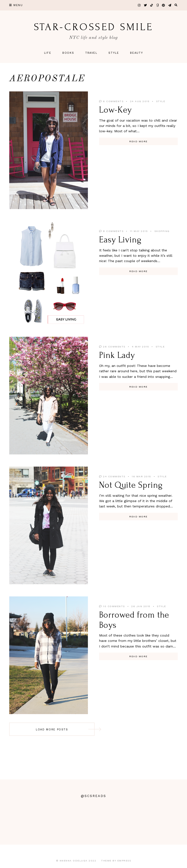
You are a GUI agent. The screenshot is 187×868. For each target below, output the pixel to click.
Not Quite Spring (131, 485)
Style (114, 53)
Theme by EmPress (116, 861)
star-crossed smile (93, 27)
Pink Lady (117, 355)
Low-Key (115, 110)
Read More (138, 141)
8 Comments (111, 231)
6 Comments (111, 101)
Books (68, 53)
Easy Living (120, 240)
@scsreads (93, 796)
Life (48, 53)
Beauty (136, 53)
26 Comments (112, 347)
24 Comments (112, 476)
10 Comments (112, 606)
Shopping (162, 231)
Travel (91, 53)
